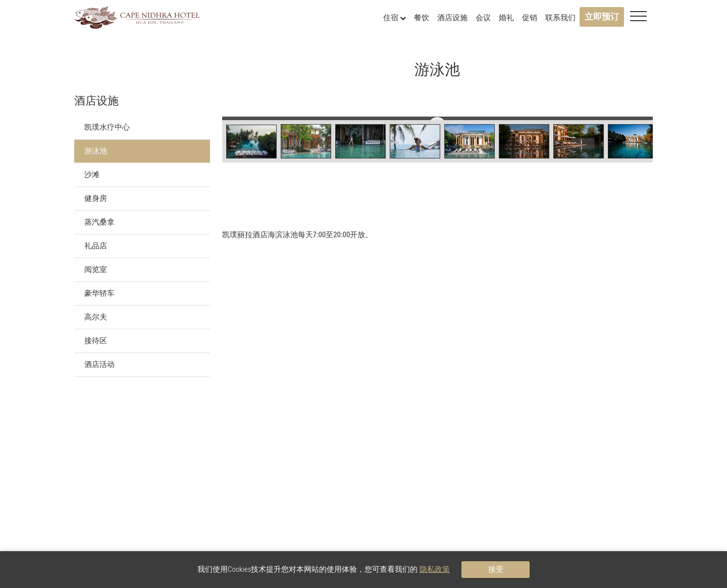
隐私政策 (435, 569)
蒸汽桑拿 (99, 222)
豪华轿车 (99, 293)
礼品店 (96, 246)
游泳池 (96, 151)
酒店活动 (99, 364)
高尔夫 (96, 317)
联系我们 (560, 18)
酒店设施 (452, 18)
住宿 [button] (395, 18)
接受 (496, 569)
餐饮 (422, 18)
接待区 (96, 341)
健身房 (96, 198)
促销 (530, 18)
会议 (483, 18)
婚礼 (506, 18)
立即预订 (602, 17)
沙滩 (92, 175)
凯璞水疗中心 (107, 127)
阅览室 (96, 270)
